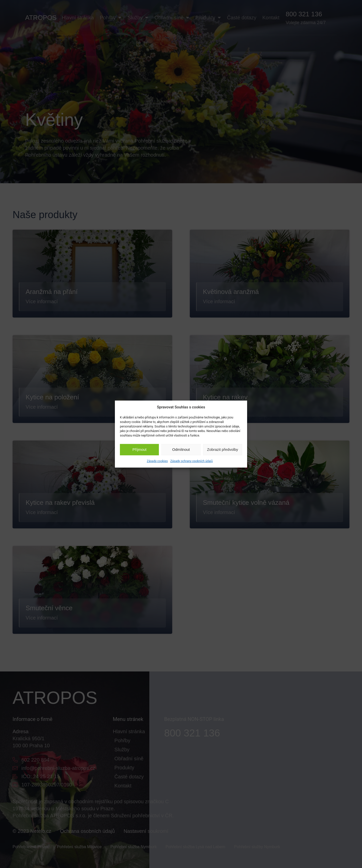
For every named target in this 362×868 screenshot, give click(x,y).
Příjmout (140, 449)
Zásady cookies (157, 461)
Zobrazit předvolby (223, 449)
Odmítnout (181, 449)
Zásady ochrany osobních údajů (191, 461)
